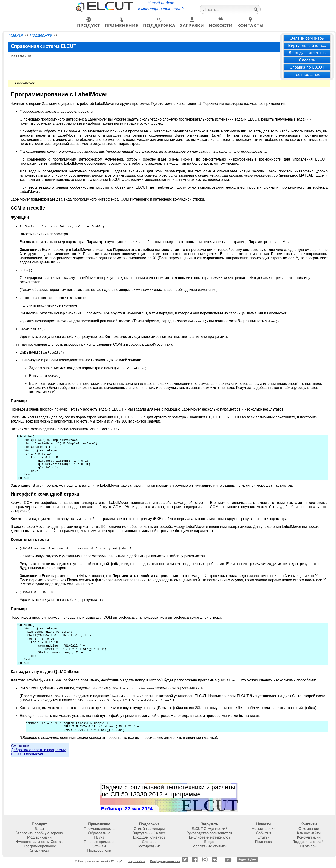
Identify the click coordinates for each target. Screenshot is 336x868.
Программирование (39, 846)
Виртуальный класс (307, 46)
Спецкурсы (39, 851)
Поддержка (41, 35)
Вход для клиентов (307, 53)
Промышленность (99, 829)
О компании (309, 829)
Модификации (39, 837)
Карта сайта (136, 861)
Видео (209, 842)
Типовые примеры (99, 842)
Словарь (307, 60)
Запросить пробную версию (39, 833)
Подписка (263, 842)
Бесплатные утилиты (209, 846)
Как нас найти (309, 833)
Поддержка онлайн (309, 842)
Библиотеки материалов (210, 837)
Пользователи (99, 851)
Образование (99, 833)
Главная (15, 35)
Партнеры (309, 846)
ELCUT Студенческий (210, 829)
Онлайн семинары (307, 38)
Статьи (264, 837)
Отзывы (99, 846)
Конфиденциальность (165, 861)
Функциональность (32, 842)
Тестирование (307, 75)
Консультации (309, 837)
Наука (99, 837)
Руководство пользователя (210, 833)
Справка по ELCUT (307, 67)
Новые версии (264, 829)
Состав (57, 842)
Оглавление (20, 56)
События (264, 833)
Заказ (39, 829)
